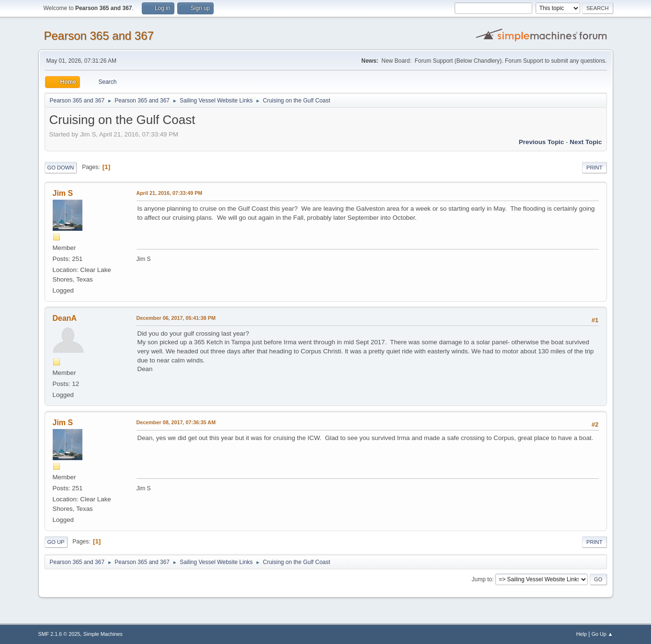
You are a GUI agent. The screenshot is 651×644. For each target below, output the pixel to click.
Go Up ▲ (602, 634)
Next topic (586, 142)
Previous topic (542, 142)
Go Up (56, 542)
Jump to (482, 579)
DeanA (65, 318)
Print (594, 168)
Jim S (63, 193)
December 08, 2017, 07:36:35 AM (176, 422)
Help (582, 634)
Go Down (61, 168)
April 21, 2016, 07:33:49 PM (170, 193)
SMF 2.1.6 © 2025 (59, 634)
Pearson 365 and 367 (99, 36)
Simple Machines (103, 634)
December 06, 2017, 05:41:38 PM (176, 318)
